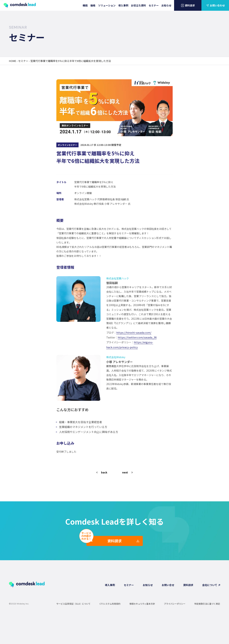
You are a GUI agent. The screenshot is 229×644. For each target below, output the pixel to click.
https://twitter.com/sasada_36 (137, 337)
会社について (210, 585)
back (104, 472)
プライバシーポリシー (175, 603)
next (125, 472)
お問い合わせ (215, 5)
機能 (85, 5)
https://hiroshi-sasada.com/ (134, 332)
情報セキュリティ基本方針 (142, 603)
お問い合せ (168, 585)
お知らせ (166, 5)
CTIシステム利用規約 (110, 603)
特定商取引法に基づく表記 (207, 603)
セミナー (154, 5)
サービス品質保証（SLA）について (73, 603)
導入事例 (123, 5)
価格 (93, 5)
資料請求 (188, 5)
